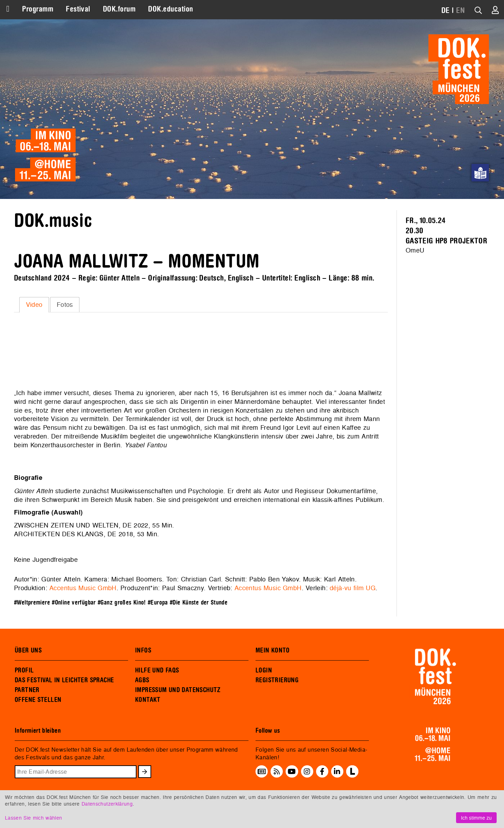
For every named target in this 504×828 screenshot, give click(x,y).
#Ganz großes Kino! (122, 603)
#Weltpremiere (32, 603)
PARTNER (27, 690)
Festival (78, 9)
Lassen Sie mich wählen (33, 818)
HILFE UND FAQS (157, 670)
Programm (38, 9)
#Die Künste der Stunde (199, 603)
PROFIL (24, 670)
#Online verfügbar (74, 603)
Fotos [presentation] (65, 305)
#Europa (158, 603)
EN (460, 11)
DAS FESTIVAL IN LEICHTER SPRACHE (64, 680)
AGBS (142, 680)
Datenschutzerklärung (107, 804)
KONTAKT (148, 700)
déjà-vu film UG (353, 588)
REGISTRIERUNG (277, 680)
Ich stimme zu (476, 818)
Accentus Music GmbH (83, 588)
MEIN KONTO (273, 650)
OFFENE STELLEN (38, 700)
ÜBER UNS (28, 650)
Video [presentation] (34, 305)
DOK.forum (119, 9)
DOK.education (170, 9)
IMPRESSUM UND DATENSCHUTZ (178, 690)
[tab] (34, 305)
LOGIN (264, 670)
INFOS (143, 650)
